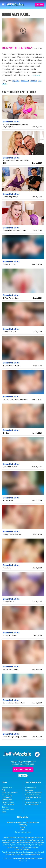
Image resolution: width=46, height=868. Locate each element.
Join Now (39, 5)
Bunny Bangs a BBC (10, 197)
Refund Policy (7, 800)
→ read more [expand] (36, 75)
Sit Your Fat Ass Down (11, 298)
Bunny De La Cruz (17, 48)
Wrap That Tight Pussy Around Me (15, 737)
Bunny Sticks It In (9, 602)
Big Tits (16, 81)
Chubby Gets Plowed (11, 669)
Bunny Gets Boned (10, 635)
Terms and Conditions (10, 793)
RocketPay (23, 825)
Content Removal (8, 805)
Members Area (7, 788)
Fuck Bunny (7, 568)
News (4, 812)
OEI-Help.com (34, 822)
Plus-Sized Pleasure (10, 467)
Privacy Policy (7, 795)
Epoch (23, 827)
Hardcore (25, 81)
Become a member (23, 770)
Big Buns (6, 433)
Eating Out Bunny (9, 264)
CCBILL (23, 829)
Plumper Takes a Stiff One (12, 534)
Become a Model (8, 809)
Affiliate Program (8, 802)
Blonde (33, 81)
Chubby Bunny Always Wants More (16, 399)
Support (5, 807)
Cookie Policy (7, 797)
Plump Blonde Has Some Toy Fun (15, 231)
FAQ (3, 790)
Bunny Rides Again (10, 332)
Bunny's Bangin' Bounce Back (14, 703)
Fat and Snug (8, 501)
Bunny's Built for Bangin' (12, 366)
